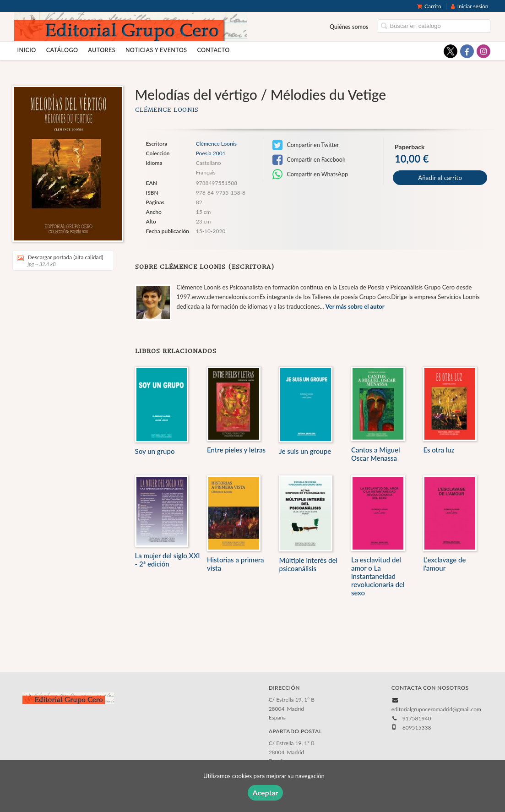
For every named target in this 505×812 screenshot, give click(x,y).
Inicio (27, 50)
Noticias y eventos (156, 50)
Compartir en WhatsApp (310, 174)
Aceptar (265, 793)
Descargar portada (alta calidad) (60, 260)
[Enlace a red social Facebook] (467, 51)
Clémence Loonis (167, 110)
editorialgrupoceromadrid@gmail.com (436, 709)
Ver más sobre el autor (355, 306)
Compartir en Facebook (309, 160)
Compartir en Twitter (306, 145)
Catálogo (62, 50)
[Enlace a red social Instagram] (483, 51)
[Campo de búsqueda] (434, 26)
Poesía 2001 (211, 153)
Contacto (213, 50)
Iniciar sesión (470, 6)
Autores (102, 50)
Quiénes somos (349, 27)
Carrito (429, 6)
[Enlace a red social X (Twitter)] (451, 51)
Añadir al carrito (440, 178)
